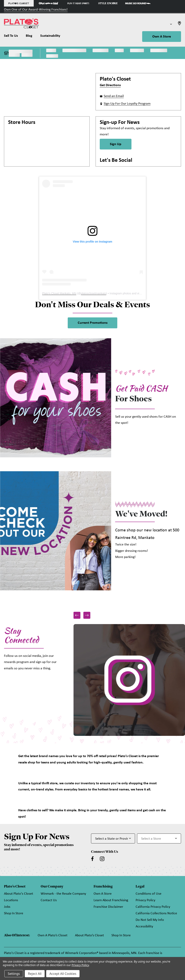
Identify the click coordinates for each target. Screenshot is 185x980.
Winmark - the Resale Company (63, 894)
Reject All (35, 974)
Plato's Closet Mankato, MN (59, 293)
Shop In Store (14, 913)
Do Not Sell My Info (150, 920)
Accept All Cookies (63, 974)
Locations (11, 900)
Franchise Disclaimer (108, 907)
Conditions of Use (149, 894)
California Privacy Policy (153, 907)
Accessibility (144, 927)
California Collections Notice (156, 913)
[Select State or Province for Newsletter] (113, 838)
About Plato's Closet (19, 894)
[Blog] (29, 37)
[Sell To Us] (13, 37)
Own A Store (162, 37)
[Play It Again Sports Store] (78, 3)
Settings (14, 974)
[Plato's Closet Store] (19, 3)
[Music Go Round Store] (138, 3)
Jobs (7, 907)
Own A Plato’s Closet (53, 935)
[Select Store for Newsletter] (159, 838)
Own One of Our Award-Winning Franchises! (36, 10)
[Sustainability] (50, 37)
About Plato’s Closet (89, 935)
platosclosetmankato (94, 293)
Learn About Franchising (111, 900)
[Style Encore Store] (108, 3)
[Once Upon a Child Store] (49, 3)
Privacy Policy (145, 900)
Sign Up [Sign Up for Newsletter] (116, 144)
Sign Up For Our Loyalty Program (127, 104)
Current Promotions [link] (93, 323)
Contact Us (49, 900)
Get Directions (110, 85)
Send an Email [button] (114, 96)
